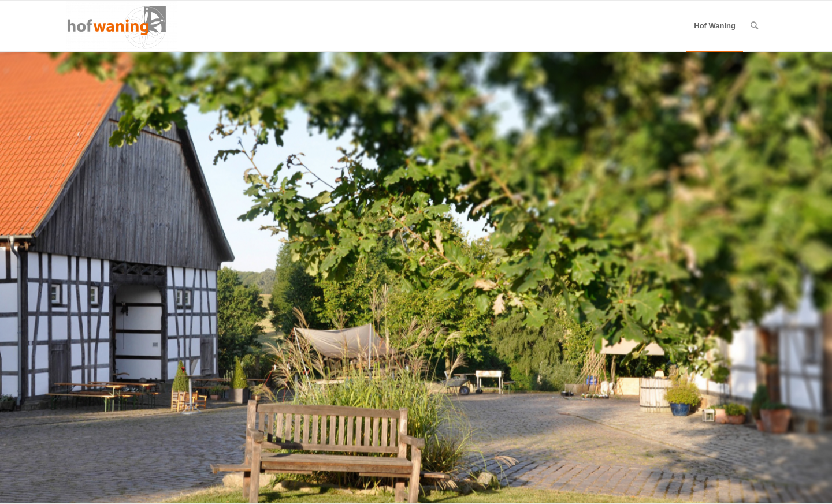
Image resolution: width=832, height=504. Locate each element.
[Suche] (754, 26)
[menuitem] (715, 26)
